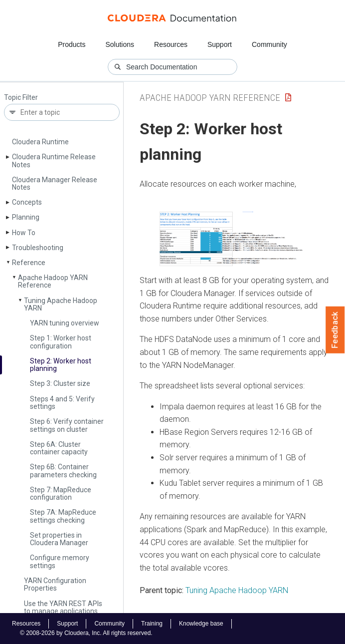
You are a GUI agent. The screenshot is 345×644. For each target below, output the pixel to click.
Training (152, 624)
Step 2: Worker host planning (61, 365)
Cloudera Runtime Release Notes (54, 161)
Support (220, 44)
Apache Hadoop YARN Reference (53, 281)
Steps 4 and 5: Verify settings (62, 403)
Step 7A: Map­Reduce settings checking (63, 516)
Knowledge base (201, 624)
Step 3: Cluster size (60, 383)
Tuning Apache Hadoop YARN (61, 304)
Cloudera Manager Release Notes (55, 183)
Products (72, 44)
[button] (234, 239)
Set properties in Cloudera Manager (59, 539)
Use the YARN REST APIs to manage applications (63, 607)
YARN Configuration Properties (55, 584)
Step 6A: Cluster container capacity (59, 448)
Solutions (120, 44)
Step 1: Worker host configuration (61, 342)
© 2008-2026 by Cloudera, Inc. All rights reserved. (86, 633)
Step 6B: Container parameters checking (63, 471)
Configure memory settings (60, 561)
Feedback (335, 330)
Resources (171, 44)
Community (269, 44)
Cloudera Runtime (40, 142)
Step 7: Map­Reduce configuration (61, 493)
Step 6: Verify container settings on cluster (67, 425)
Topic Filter (21, 98)
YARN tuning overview (65, 323)
